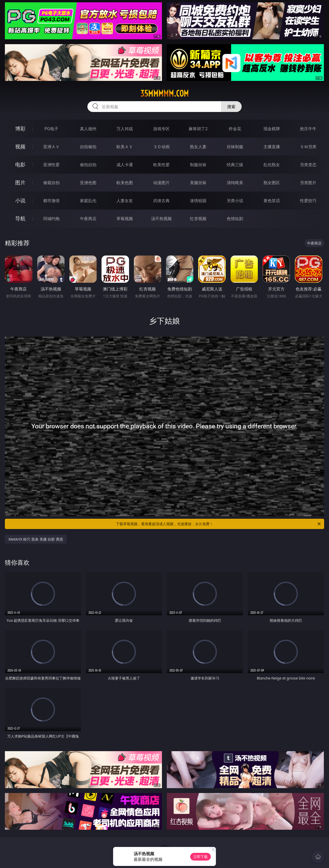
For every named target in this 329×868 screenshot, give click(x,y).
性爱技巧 (308, 201)
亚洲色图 (88, 183)
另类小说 (235, 201)
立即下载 (200, 857)
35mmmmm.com (164, 93)
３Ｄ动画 (161, 147)
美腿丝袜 (198, 183)
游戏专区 (161, 129)
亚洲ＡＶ (51, 147)
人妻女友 (125, 201)
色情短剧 (235, 219)
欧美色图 (125, 183)
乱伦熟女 (272, 165)
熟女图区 (272, 183)
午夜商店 (88, 219)
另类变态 (308, 165)
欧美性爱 (161, 165)
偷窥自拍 (51, 183)
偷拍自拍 (88, 165)
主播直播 (272, 147)
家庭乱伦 (88, 201)
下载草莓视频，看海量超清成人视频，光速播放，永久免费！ (219, 524)
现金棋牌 (272, 129)
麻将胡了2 (198, 129)
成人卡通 (125, 165)
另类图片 (308, 183)
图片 (20, 182)
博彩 (20, 129)
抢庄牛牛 (308, 129)
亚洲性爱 (51, 165)
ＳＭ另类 (308, 147)
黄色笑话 (272, 201)
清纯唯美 (235, 183)
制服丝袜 (198, 165)
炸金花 (235, 129)
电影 (20, 164)
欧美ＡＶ (125, 147)
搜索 (231, 107)
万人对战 (125, 129)
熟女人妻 (198, 147)
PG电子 (51, 129)
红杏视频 (198, 219)
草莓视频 (125, 219)
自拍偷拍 (88, 147)
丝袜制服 (235, 147)
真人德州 (88, 129)
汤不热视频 (161, 219)
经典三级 (235, 165)
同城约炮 (51, 219)
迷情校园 (198, 201)
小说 (20, 200)
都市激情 (51, 201)
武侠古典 (161, 201)
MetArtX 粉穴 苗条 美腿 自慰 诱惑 (36, 539)
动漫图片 (161, 183)
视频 (20, 147)
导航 (20, 218)
